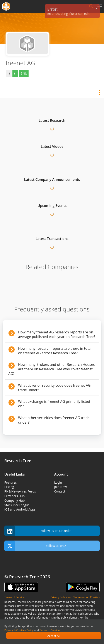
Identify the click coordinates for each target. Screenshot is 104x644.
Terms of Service (49, 630)
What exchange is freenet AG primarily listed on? (54, 404)
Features (11, 482)
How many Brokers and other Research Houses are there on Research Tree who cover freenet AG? (51, 369)
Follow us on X (35, 546)
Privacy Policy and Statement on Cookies (75, 597)
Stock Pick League (17, 505)
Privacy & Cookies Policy (19, 630)
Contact (60, 491)
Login (58, 482)
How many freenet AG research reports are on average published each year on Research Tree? (57, 334)
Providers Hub (14, 496)
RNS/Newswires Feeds (20, 491)
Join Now (61, 487)
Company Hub (14, 500)
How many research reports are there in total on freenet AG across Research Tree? (55, 351)
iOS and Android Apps (20, 509)
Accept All (54, 636)
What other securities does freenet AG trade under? (54, 420)
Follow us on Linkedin (38, 531)
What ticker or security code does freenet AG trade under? (54, 388)
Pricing (9, 487)
